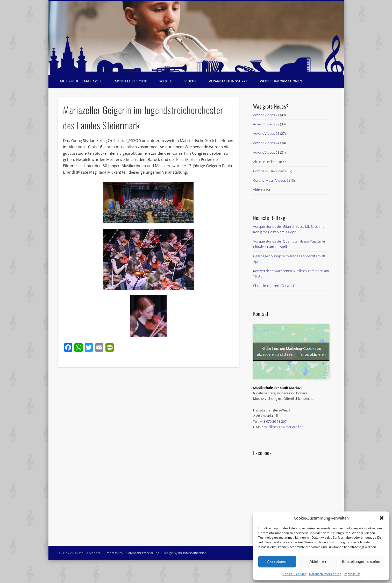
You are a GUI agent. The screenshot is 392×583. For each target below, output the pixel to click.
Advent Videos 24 (266, 143)
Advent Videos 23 (266, 133)
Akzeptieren (277, 561)
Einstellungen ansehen (362, 561)
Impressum (352, 574)
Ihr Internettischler (192, 553)
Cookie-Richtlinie (295, 574)
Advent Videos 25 (266, 152)
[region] (196, 38)
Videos (190, 81)
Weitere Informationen (281, 81)
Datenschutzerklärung (325, 574)
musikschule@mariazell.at (283, 427)
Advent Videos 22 (266, 124)
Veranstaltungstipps (228, 81)
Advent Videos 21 (266, 115)
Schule (166, 81)
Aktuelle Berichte (131, 81)
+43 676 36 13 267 (273, 421)
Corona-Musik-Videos (269, 171)
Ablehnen (318, 561)
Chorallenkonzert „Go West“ (274, 286)
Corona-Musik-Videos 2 (271, 180)
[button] (382, 518)
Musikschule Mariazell (81, 81)
